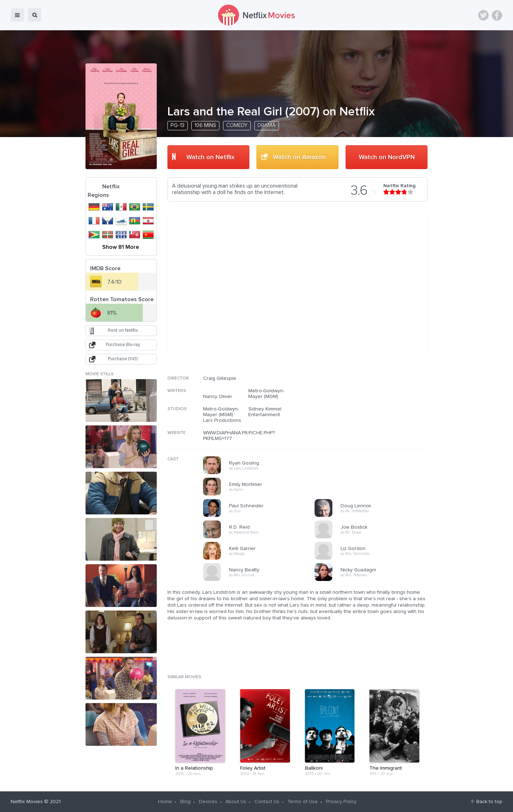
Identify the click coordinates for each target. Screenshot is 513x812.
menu (17, 15)
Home (165, 802)
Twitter (483, 15)
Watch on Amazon (299, 157)
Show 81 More (121, 247)
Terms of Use (303, 802)
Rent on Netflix (123, 331)
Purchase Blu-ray (123, 345)
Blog (185, 802)
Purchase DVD (123, 359)
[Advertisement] (374, 421)
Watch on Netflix (210, 157)
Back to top (489, 802)
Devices (208, 802)
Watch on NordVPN (387, 157)
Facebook (497, 15)
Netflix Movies (27, 802)
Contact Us (267, 802)
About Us (236, 802)
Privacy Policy (341, 802)
